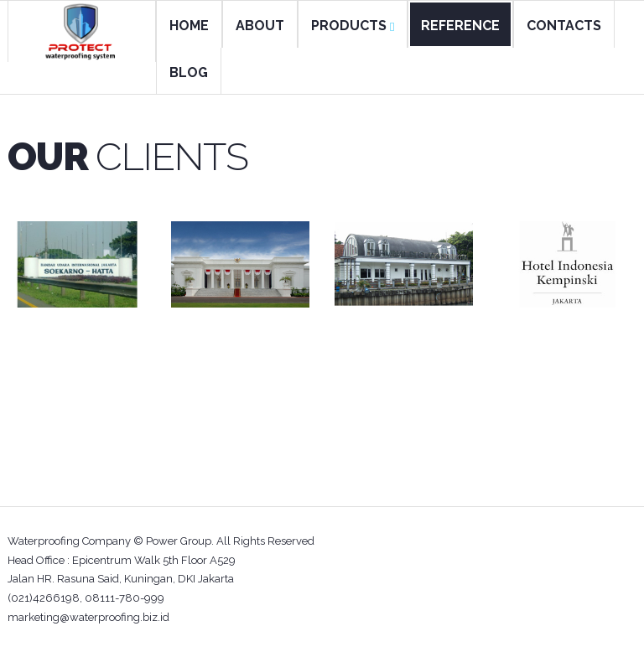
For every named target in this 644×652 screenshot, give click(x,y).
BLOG (189, 72)
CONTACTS (564, 26)
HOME (189, 26)
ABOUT (260, 26)
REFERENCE (460, 26)
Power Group (179, 541)
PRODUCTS (353, 26)
